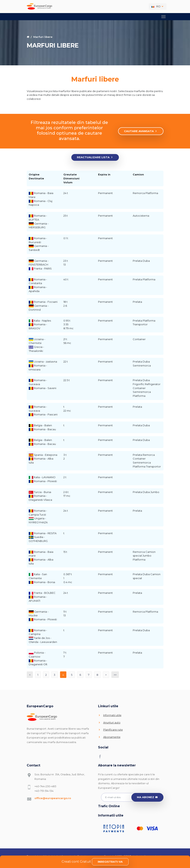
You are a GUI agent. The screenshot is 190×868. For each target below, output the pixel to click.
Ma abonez (147, 797)
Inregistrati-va (110, 862)
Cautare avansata (141, 131)
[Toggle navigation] (163, 16)
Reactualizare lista (95, 157)
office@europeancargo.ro (53, 798)
